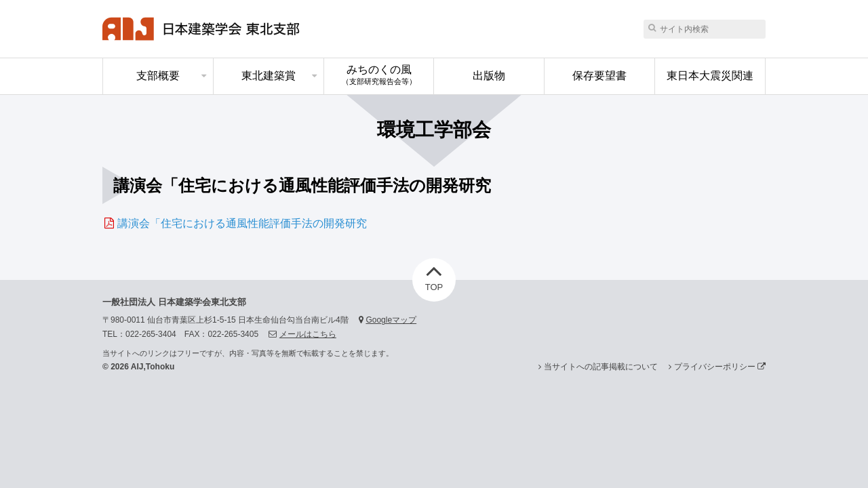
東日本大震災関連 (710, 76)
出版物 (489, 76)
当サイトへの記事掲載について (601, 367)
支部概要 (158, 76)
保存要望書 (599, 76)
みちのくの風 (379, 75)
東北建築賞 (269, 76)
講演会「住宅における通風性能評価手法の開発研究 (242, 223)
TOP (434, 275)
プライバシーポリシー (720, 367)
